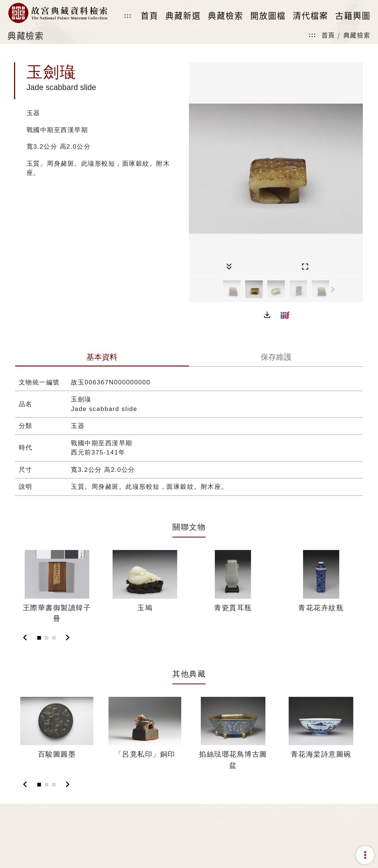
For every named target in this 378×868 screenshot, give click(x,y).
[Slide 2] (47, 638)
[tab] (102, 358)
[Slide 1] (39, 638)
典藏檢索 (357, 35)
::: (128, 16)
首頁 (328, 35)
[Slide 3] (54, 638)
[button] (267, 315)
